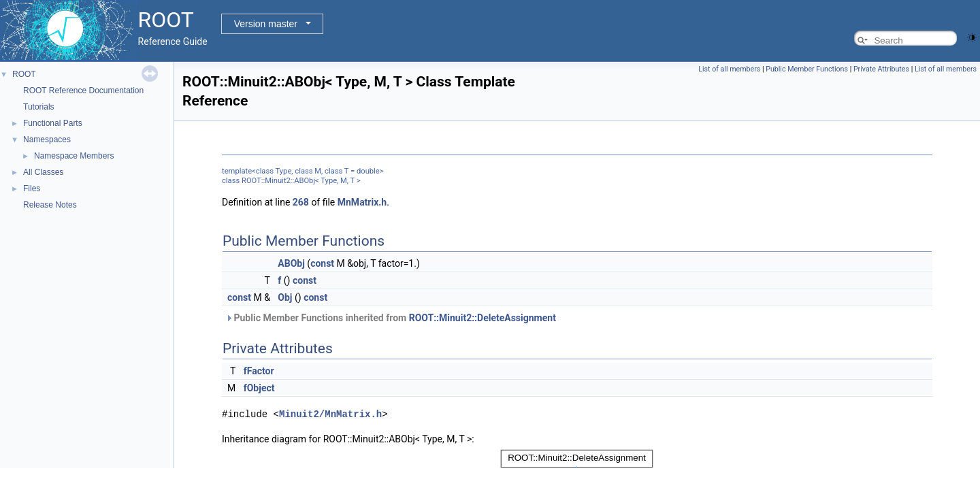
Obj (285, 297)
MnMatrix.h (362, 202)
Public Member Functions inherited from (391, 318)
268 (301, 202)
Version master (266, 24)
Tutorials (39, 107)
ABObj (291, 263)
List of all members (729, 69)
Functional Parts (53, 123)
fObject (259, 388)
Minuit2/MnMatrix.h (330, 413)
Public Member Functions (807, 69)
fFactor (259, 371)
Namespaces (47, 140)
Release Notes (50, 205)
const (322, 263)
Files (32, 189)
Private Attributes (881, 69)
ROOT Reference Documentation (83, 91)
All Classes (43, 172)
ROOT (24, 74)
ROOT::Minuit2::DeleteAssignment (483, 318)
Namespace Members (74, 156)
